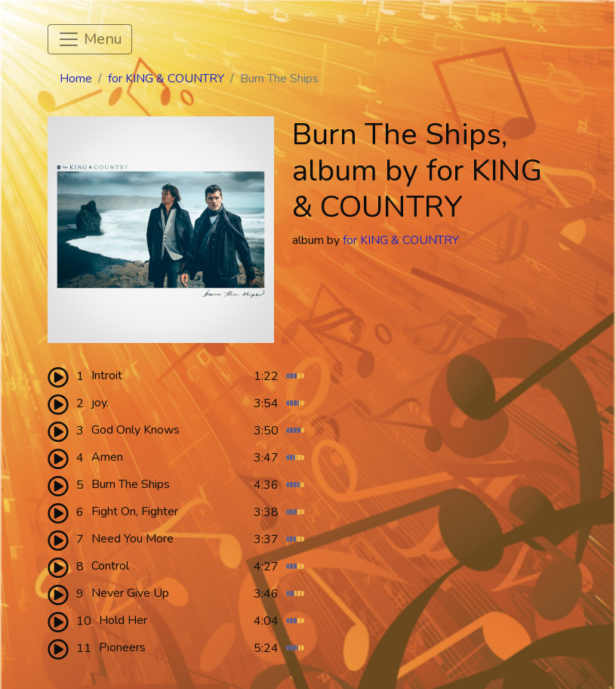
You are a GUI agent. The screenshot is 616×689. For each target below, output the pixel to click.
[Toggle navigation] (90, 39)
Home (76, 79)
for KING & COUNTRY (166, 79)
